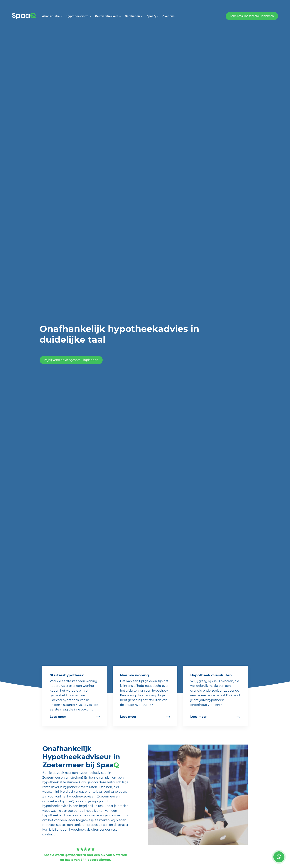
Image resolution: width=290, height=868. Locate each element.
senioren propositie (88, 825)
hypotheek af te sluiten (60, 782)
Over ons (168, 16)
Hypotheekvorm (79, 16)
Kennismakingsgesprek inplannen (252, 16)
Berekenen (134, 16)
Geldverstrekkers (108, 16)
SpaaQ (153, 16)
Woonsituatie (52, 16)
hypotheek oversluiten (80, 787)
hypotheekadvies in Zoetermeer (91, 796)
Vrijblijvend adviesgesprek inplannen (71, 360)
